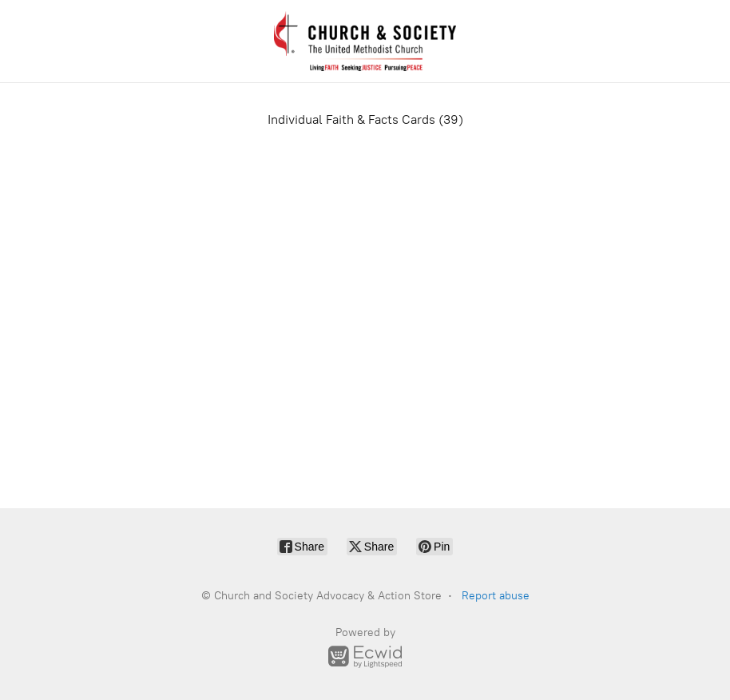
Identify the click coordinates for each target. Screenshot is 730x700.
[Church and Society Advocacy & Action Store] (365, 41)
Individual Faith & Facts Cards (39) (365, 119)
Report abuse (496, 596)
